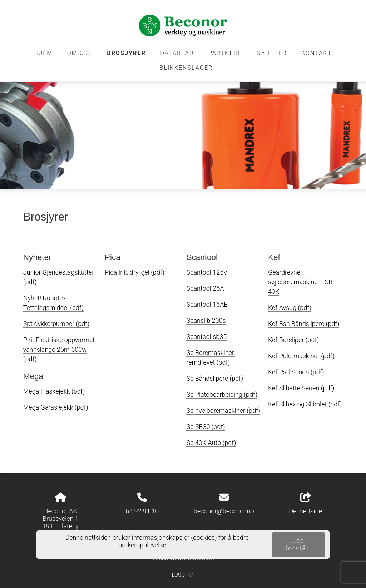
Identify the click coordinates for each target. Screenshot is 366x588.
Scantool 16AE (207, 304)
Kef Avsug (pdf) (290, 308)
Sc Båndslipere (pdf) (215, 378)
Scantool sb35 (206, 337)
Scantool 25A (205, 288)
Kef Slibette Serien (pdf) (301, 388)
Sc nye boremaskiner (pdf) (223, 411)
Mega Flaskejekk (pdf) (54, 391)
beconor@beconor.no (224, 511)
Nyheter (272, 53)
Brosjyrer (126, 53)
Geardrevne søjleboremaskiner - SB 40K (300, 282)
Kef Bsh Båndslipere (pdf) (304, 324)
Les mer (184, 545)
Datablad (177, 53)
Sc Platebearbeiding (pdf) (222, 394)
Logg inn (183, 575)
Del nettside (305, 504)
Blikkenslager (186, 68)
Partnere (225, 53)
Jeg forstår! (298, 544)
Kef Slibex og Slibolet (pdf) (305, 404)
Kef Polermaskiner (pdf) (301, 356)
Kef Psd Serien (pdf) (296, 372)
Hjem (44, 53)
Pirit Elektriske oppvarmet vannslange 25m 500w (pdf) (59, 349)
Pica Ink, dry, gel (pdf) (135, 272)
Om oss (80, 53)
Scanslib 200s (206, 320)
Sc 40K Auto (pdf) (211, 443)
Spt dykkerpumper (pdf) (56, 324)
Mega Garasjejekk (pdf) (56, 407)
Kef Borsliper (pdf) (294, 340)
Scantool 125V (207, 272)
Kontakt (316, 53)
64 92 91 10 (142, 511)
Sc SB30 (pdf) (206, 427)
